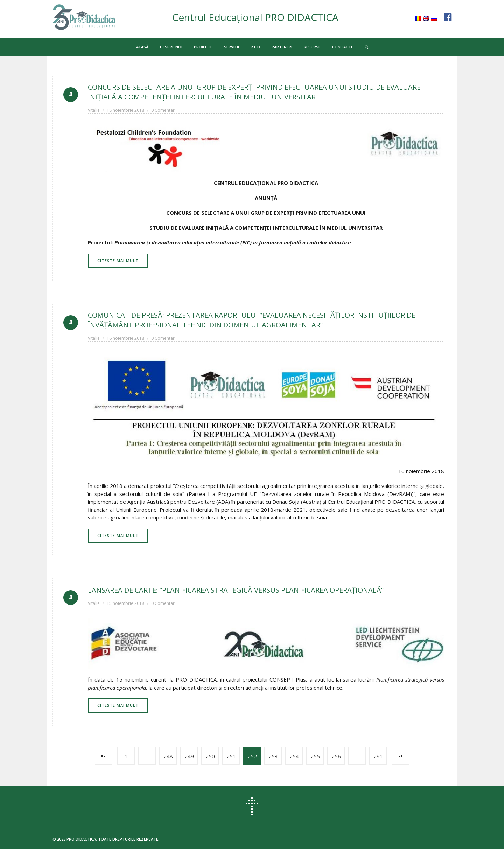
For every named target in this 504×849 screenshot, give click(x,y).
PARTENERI (282, 47)
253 (273, 756)
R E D (255, 47)
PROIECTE (203, 47)
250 (210, 756)
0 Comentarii (164, 110)
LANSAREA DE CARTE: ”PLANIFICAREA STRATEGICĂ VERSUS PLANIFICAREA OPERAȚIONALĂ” (236, 590)
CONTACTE (343, 47)
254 (294, 756)
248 (168, 756)
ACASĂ (142, 47)
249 (189, 756)
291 (378, 756)
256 (336, 756)
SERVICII (232, 47)
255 (315, 756)
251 (231, 756)
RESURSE (312, 47)
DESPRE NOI (171, 47)
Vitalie (94, 110)
